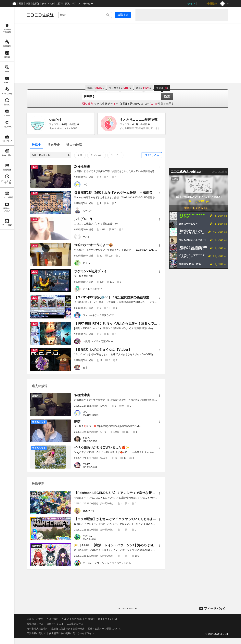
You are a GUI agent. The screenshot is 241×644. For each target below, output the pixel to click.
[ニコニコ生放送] (40, 15)
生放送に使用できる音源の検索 (68, 629)
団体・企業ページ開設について (104, 629)
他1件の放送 (89, 539)
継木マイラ (89, 511)
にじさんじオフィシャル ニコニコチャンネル (107, 563)
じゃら (86, 263)
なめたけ (55, 120)
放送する (123, 15)
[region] (7, 326)
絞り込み (154, 155)
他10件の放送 (90, 467)
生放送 (36, 4)
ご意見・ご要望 (35, 619)
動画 (21, 4)
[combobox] (85, 15)
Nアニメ (76, 4)
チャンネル (48, 4)
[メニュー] (160, 167)
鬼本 (85, 368)
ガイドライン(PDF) (108, 619)
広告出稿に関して (36, 633)
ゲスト (86, 237)
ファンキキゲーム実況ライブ (98, 315)
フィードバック (215, 608)
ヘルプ (65, 619)
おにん (86, 438)
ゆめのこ (88, 536)
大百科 (59, 4)
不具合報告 (53, 619)
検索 (167, 96)
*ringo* (86, 464)
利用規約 (90, 619)
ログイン (190, 4)
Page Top (128, 609)
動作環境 (77, 619)
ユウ (85, 185)
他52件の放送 (90, 441)
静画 (28, 4)
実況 (67, 4)
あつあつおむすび (92, 289)
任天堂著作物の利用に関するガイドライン (71, 633)
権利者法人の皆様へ (37, 629)
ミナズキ (88, 211)
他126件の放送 (91, 415)
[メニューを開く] (7, 14)
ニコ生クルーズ (75, 624)
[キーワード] (85, 15)
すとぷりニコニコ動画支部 (139, 120)
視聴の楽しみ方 (35, 624)
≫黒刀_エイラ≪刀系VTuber (98, 341)
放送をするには (55, 624)
